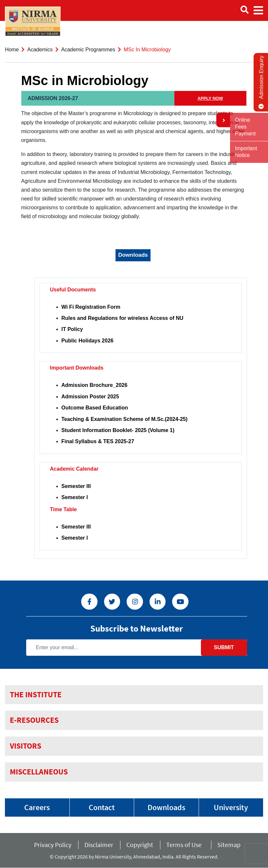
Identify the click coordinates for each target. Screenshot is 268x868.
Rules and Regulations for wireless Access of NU (123, 318)
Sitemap (229, 845)
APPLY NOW (210, 98)
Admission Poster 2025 (90, 397)
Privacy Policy (53, 845)
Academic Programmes (89, 50)
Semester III (76, 486)
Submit (224, 647)
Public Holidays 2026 (88, 341)
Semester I (75, 497)
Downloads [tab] (133, 255)
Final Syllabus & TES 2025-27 (98, 441)
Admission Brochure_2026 (95, 385)
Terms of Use (185, 845)
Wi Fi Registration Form (91, 307)
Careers (37, 807)
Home (12, 50)
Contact (102, 807)
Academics (40, 50)
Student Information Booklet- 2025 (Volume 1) (118, 430)
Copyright (140, 845)
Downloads (166, 807)
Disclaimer (99, 845)
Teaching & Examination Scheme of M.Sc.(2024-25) (125, 419)
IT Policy (72, 329)
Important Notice (246, 152)
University (231, 807)
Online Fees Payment (245, 127)
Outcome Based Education (95, 408)
